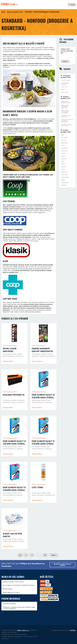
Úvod (3, 12)
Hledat (65, 61)
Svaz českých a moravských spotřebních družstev (19, 585)
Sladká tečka (65, 183)
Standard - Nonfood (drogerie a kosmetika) (42, 12)
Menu (72, 5)
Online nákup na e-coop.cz (11, 592)
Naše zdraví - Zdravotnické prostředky (65, 112)
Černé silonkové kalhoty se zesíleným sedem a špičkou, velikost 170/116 (14, 444)
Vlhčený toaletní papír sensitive (12, 535)
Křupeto (64, 167)
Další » (54, 555)
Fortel (63, 156)
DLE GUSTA (65, 151)
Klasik (63, 89)
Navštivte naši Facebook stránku (62, 565)
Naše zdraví (65, 92)
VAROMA (64, 185)
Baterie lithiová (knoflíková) (10, 350)
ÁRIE (63, 135)
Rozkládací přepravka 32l (14, 395)
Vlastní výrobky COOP (15, 12)
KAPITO (63, 164)
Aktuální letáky (7, 589)
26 (45, 555)
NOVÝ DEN (64, 175)
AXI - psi (64, 140)
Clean (63, 145)
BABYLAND (64, 143)
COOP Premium (66, 80)
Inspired (64, 159)
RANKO (63, 180)
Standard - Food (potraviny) (66, 116)
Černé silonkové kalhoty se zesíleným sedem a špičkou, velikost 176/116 (43, 397)
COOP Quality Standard (10, 346)
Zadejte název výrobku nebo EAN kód (67, 51)
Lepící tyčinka (37, 487)
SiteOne (73, 630)
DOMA (63, 153)
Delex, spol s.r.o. (23, 630)
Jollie (63, 161)
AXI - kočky (64, 138)
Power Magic (65, 177)
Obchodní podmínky (9, 604)
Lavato (63, 169)
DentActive (64, 148)
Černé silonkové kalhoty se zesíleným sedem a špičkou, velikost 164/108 (43, 444)
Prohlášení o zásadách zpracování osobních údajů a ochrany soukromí (19, 608)
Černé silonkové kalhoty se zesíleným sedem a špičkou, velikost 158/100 (14, 490)
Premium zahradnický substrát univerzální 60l (42, 350)
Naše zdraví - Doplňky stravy (66, 102)
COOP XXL (64, 87)
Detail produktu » (8, 361)
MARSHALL (64, 172)
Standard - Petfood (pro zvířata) (67, 125)
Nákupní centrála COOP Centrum (13, 582)
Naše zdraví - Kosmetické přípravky (65, 107)
